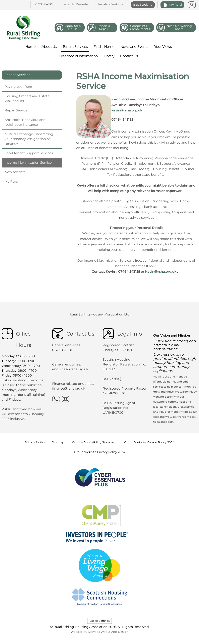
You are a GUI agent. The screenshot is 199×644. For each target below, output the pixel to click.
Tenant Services (17, 75)
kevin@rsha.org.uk (127, 110)
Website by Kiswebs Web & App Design (99, 632)
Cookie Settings (99, 621)
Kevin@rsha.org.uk (161, 272)
